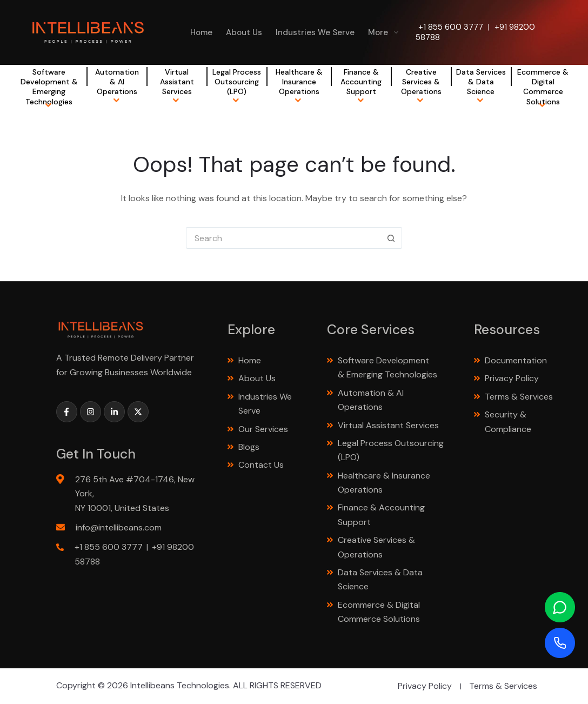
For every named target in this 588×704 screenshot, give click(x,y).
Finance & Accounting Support (361, 82)
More (385, 32)
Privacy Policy (512, 378)
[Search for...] (283, 238)
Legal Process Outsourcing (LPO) (237, 82)
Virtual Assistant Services (177, 82)
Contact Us (261, 465)
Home (201, 32)
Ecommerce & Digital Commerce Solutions (543, 87)
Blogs (249, 447)
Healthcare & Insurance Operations (299, 82)
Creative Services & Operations (421, 82)
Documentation (516, 360)
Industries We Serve (315, 32)
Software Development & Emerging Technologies (49, 87)
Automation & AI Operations (117, 82)
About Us (244, 32)
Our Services (263, 429)
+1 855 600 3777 (451, 27)
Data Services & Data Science (481, 82)
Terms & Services (519, 397)
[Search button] (391, 238)
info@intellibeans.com (119, 527)
